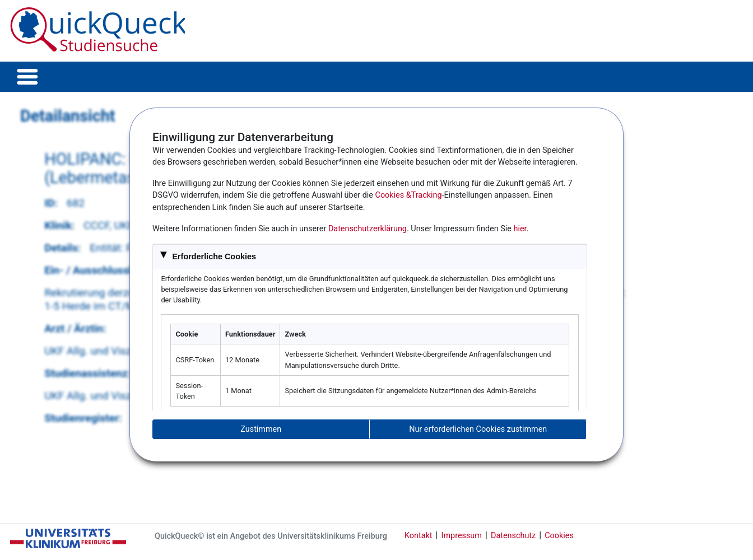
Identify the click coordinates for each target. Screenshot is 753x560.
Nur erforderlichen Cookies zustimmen (478, 429)
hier (520, 229)
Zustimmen (261, 429)
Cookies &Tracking (409, 195)
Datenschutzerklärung (368, 229)
